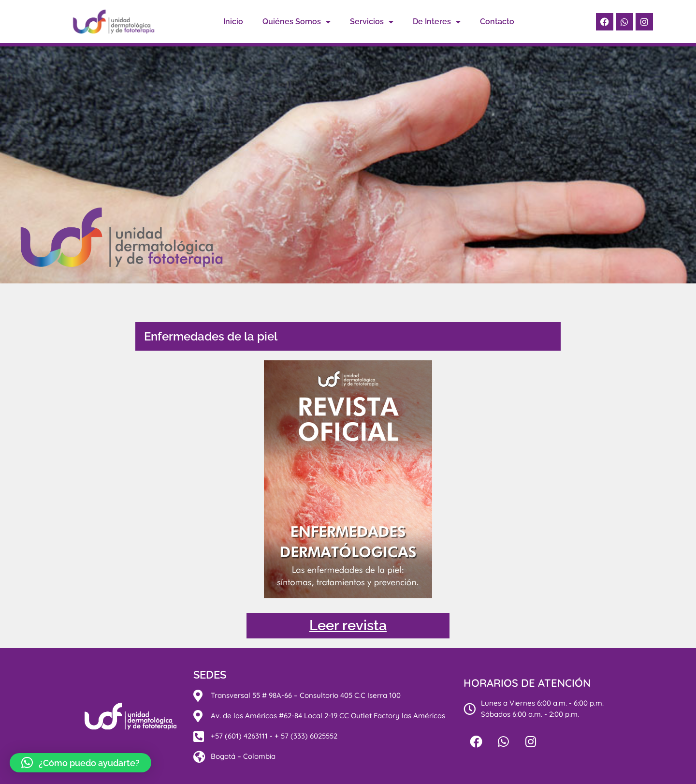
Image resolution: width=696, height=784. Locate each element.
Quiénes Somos (297, 22)
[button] (80, 763)
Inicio (233, 22)
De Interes (437, 22)
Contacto (497, 22)
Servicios (372, 22)
